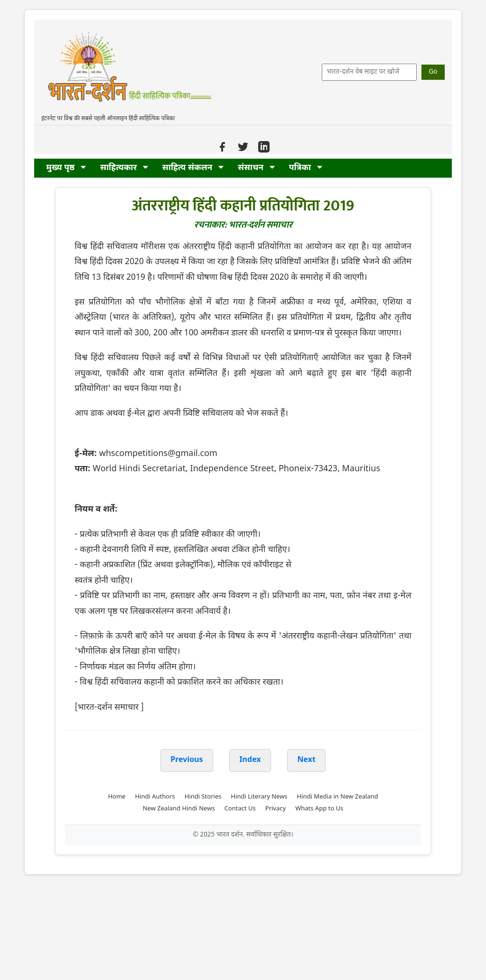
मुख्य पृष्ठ (66, 168)
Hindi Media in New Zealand (338, 797)
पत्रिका (306, 168)
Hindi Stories (203, 797)
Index (250, 760)
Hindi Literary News (259, 797)
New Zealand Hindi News (179, 809)
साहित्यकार (124, 168)
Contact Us (240, 809)
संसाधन (256, 168)
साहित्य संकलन (193, 168)
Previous (187, 760)
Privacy (276, 809)
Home (117, 797)
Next (306, 760)
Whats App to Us (319, 809)
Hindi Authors (155, 797)
